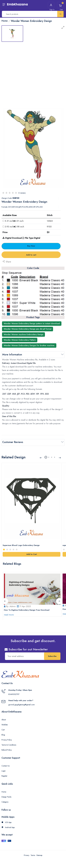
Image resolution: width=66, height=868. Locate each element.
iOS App (6, 822)
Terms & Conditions (9, 745)
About (4, 719)
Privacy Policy (7, 740)
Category (5, 802)
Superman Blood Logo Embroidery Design (21, 545)
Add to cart (31, 255)
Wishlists (5, 724)
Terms (33, 855)
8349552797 (14, 694)
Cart (3, 729)
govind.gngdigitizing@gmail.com (22, 704)
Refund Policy (7, 750)
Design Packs (6, 797)
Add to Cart (32, 554)
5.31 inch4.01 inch (14, 221)
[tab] (12, 34)
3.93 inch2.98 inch (14, 227)
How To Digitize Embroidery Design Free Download (27, 610)
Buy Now (31, 246)
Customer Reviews (13, 442)
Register (4, 776)
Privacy (27, 855)
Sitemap (39, 855)
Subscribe (52, 656)
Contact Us (6, 766)
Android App (8, 827)
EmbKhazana (17, 4)
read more (9, 614)
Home (4, 792)
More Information (12, 355)
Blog (3, 735)
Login (4, 771)
